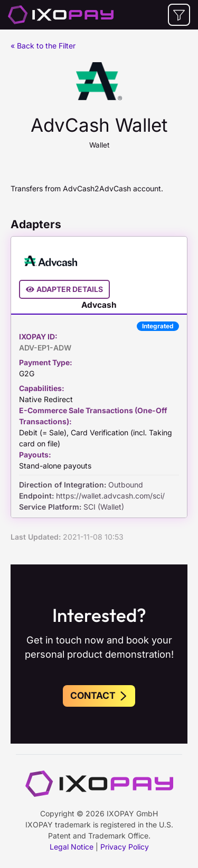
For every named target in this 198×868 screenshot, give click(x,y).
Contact (99, 695)
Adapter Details (65, 289)
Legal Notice (72, 847)
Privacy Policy (125, 847)
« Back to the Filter (43, 46)
